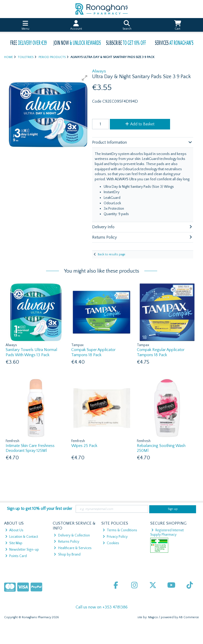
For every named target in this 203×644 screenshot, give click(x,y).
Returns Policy (66, 542)
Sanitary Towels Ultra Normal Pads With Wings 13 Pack (31, 352)
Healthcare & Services (73, 548)
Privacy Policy (115, 537)
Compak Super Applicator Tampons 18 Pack (93, 352)
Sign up (173, 509)
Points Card (16, 556)
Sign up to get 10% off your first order (39, 509)
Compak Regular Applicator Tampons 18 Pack (161, 352)
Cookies (111, 543)
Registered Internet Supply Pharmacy (167, 532)
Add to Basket (140, 124)
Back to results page (112, 254)
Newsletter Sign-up (22, 550)
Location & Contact (22, 537)
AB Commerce (189, 617)
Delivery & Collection (72, 535)
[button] (85, 78)
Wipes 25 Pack (84, 446)
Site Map (14, 543)
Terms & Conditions (120, 530)
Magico (153, 617)
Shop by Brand (67, 555)
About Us (14, 530)
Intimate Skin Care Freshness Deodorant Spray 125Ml (30, 448)
